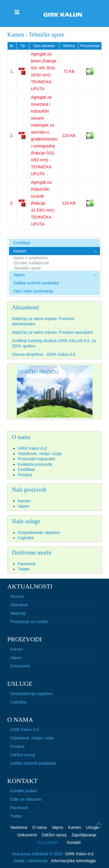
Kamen (20, 251)
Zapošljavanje (84, 835)
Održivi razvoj (23, 755)
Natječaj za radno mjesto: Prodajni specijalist (52, 332)
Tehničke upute (27, 268)
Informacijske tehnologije (73, 861)
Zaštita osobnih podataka (36, 283)
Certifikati (22, 243)
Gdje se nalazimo (26, 799)
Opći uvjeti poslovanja (33, 291)
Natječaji (18, 613)
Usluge (92, 827)
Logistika (18, 702)
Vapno (19, 275)
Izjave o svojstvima (30, 258)
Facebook (19, 808)
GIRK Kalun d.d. (25, 730)
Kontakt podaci (24, 791)
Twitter (16, 816)
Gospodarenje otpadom (31, 694)
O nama (40, 827)
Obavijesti (19, 605)
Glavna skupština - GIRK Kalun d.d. (44, 354)
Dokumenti (20, 666)
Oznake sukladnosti (31, 263)
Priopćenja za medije (29, 622)
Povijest (17, 746)
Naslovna (19, 827)
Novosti (17, 596)
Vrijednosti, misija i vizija (32, 738)
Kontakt (74, 842)
